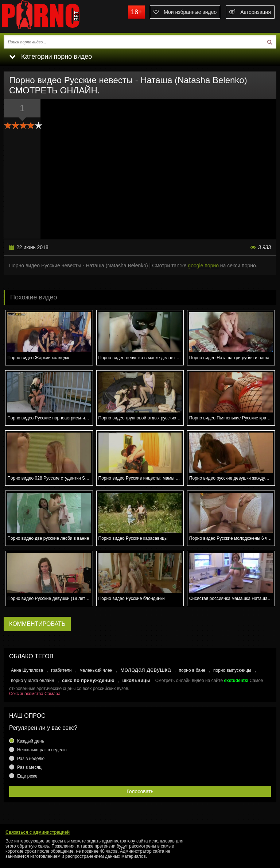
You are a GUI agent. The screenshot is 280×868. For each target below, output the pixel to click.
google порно (203, 266)
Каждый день (31, 741)
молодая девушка (146, 670)
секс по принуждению (88, 680)
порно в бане (192, 670)
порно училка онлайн (32, 681)
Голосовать (140, 791)
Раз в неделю (31, 759)
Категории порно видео (50, 57)
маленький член (96, 670)
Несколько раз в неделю (42, 750)
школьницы (136, 680)
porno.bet (55, 16)
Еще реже (27, 776)
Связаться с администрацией (38, 832)
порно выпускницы (232, 670)
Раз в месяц (29, 767)
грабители (61, 670)
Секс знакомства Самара (35, 694)
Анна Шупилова (27, 670)
